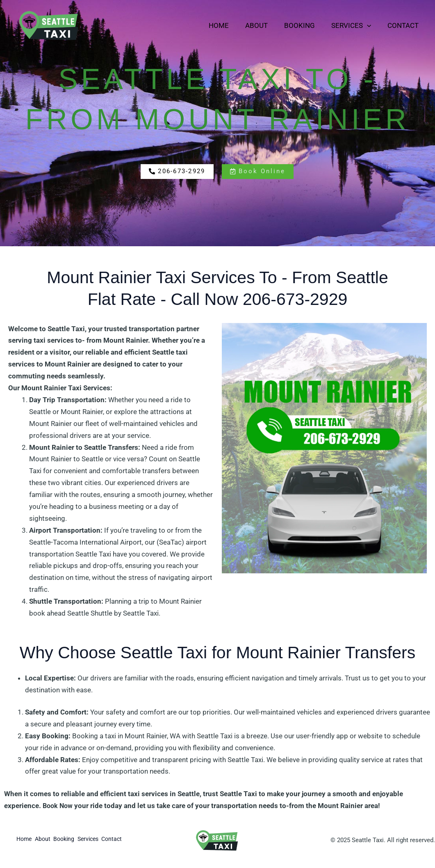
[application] (371, 25)
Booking (306, 25)
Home (230, 25)
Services (355, 25)
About (265, 25)
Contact (404, 25)
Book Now (59, 806)
